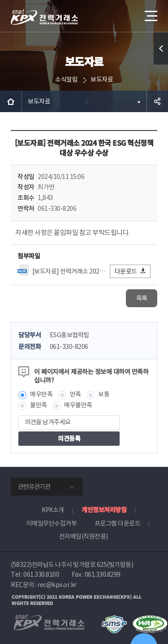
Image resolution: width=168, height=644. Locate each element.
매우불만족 (78, 405)
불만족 (39, 405)
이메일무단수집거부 (52, 523)
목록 (142, 298)
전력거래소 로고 (44, 17)
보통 (104, 394)
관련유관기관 (34, 487)
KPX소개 (53, 510)
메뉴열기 (150, 13)
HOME (11, 101)
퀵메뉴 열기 (161, 64)
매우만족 (41, 394)
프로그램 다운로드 (118, 523)
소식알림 (66, 79)
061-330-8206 (69, 347)
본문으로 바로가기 (0, 0)
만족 (75, 394)
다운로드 (131, 271)
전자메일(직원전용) (84, 536)
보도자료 (102, 79)
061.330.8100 (41, 574)
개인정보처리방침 (104, 509)
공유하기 (157, 101)
